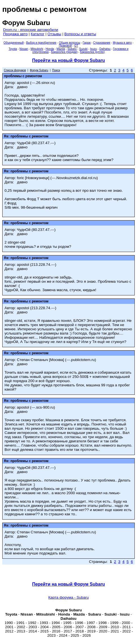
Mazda (61, 49)
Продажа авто (15, 34)
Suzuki (83, 49)
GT (76, 46)
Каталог (38, 34)
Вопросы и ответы (80, 34)
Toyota (13, 49)
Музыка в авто (122, 43)
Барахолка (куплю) (92, 52)
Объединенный (14, 43)
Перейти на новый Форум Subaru (69, 60)
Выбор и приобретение (41, 43)
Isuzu (93, 49)
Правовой (65, 46)
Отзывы (54, 34)
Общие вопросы (70, 43)
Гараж (87, 43)
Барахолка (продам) (64, 52)
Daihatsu (105, 49)
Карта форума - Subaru (68, 597)
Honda (50, 49)
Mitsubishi (37, 49)
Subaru (72, 49)
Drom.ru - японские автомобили (31, 30)
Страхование (102, 43)
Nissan (24, 49)
